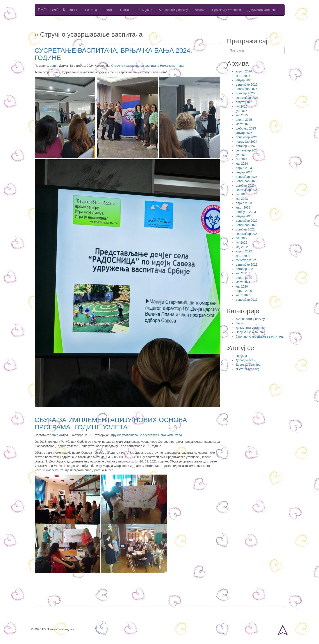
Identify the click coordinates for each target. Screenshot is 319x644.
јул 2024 (241, 155)
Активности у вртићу (173, 10)
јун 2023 (241, 194)
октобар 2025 (245, 93)
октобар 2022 (245, 229)
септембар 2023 (247, 190)
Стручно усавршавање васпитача (135, 66)
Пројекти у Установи (226, 10)
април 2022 (244, 251)
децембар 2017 (247, 300)
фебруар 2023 (246, 212)
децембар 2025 (247, 85)
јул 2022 (241, 238)
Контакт (200, 10)
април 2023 (244, 203)
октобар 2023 (245, 185)
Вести (108, 10)
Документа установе (262, 10)
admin (54, 66)
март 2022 (243, 256)
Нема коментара (172, 66)
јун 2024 (241, 159)
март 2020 (243, 295)
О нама (124, 10)
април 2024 (244, 168)
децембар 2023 (247, 177)
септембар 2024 (247, 150)
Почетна (91, 10)
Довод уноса (245, 360)
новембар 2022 (246, 225)
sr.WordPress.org (248, 369)
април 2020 (244, 291)
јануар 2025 (244, 133)
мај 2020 (242, 286)
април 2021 (244, 278)
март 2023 (243, 207)
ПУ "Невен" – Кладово (58, 10)
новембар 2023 (246, 181)
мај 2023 (242, 199)
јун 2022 (241, 243)
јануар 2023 (244, 216)
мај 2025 (242, 115)
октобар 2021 (245, 269)
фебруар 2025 (246, 128)
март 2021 (243, 282)
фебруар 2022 (246, 260)
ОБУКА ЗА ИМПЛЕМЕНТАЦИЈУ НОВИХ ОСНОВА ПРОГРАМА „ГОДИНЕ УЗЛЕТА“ (111, 423)
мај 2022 (242, 247)
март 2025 (243, 124)
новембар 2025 (246, 89)
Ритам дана (144, 10)
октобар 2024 (245, 146)
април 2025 (244, 120)
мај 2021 (242, 273)
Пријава (241, 356)
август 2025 (244, 102)
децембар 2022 (247, 221)
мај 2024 (242, 164)
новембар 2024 (246, 142)
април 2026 (244, 71)
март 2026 (243, 76)
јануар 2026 (244, 80)
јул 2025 (241, 106)
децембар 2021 (247, 264)
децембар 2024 (247, 137)
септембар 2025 (247, 98)
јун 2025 (241, 111)
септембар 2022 (247, 234)
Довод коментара (248, 365)
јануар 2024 (244, 172)
